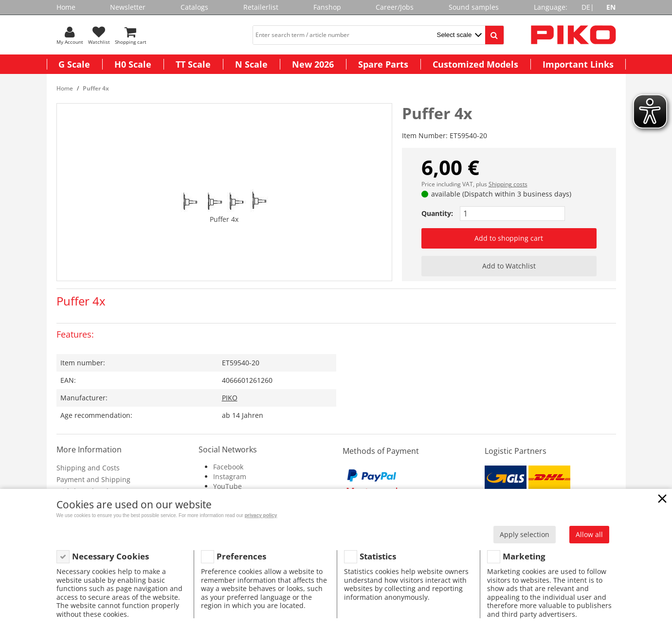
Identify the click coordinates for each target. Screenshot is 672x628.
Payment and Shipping (93, 479)
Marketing (524, 556)
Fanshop (327, 7)
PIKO (230, 398)
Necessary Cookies (110, 556)
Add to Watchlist (509, 266)
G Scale (74, 64)
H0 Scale (133, 64)
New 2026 (313, 64)
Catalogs (194, 7)
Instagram (230, 476)
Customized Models (475, 64)
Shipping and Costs (88, 468)
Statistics (378, 556)
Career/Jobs (395, 7)
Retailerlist (261, 7)
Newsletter (128, 7)
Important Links (578, 64)
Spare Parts (383, 64)
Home (66, 7)
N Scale (251, 64)
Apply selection (525, 534)
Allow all (589, 534)
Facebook (228, 467)
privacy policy (261, 515)
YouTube (227, 486)
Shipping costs (508, 184)
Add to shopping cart (509, 238)
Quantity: (437, 213)
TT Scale (193, 64)
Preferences (241, 556)
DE (586, 7)
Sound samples (474, 7)
